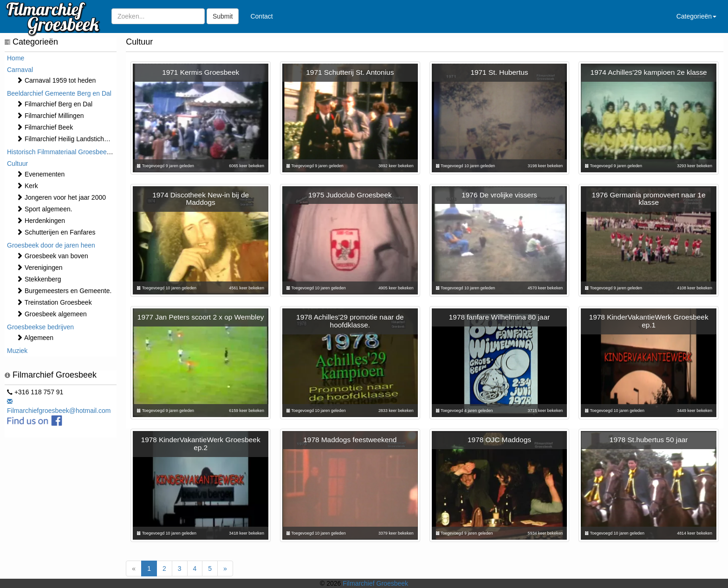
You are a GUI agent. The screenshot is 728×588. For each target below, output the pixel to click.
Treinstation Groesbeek (54, 302)
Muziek (17, 351)
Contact (261, 16)
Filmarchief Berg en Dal (54, 104)
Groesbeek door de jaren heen (51, 245)
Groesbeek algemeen (52, 314)
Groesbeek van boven (52, 256)
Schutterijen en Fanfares (56, 232)
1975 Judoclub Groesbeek (350, 195)
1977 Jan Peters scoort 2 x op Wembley (201, 317)
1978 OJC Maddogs (499, 440)
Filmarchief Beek (45, 127)
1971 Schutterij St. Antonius (350, 72)
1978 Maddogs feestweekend (350, 440)
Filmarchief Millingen (50, 116)
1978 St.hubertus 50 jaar (649, 440)
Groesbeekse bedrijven (40, 327)
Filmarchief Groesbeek (375, 583)
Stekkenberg (39, 279)
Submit (223, 16)
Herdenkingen (41, 221)
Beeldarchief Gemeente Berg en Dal (59, 93)
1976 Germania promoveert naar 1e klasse (649, 199)
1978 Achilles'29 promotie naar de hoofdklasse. (350, 321)
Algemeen (35, 338)
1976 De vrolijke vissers (499, 195)
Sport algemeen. (44, 209)
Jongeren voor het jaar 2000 (61, 197)
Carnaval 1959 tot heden (56, 80)
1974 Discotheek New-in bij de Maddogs (201, 199)
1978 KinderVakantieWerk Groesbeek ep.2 (201, 444)
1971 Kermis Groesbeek (201, 72)
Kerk (27, 186)
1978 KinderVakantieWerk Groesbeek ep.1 (649, 321)
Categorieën (696, 16)
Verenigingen (39, 268)
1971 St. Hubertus (499, 72)
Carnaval (20, 70)
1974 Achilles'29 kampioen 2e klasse (649, 72)
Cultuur (17, 163)
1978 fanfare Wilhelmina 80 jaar (499, 317)
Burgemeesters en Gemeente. (64, 291)
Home (16, 58)
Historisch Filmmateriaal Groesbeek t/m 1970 (72, 152)
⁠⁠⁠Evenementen (40, 174)
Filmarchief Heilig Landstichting (65, 139)
